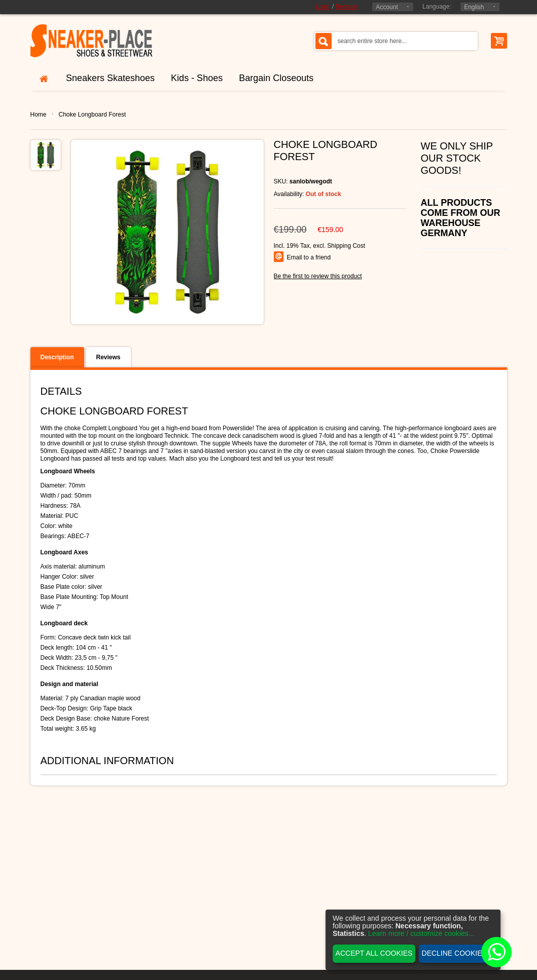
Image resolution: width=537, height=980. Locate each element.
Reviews (109, 357)
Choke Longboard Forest (93, 115)
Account (387, 7)
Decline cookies (454, 953)
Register (347, 7)
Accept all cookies (374, 953)
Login (323, 7)
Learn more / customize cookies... (421, 933)
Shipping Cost (346, 246)
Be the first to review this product (318, 276)
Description (57, 357)
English (474, 7)
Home (39, 115)
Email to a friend (309, 257)
